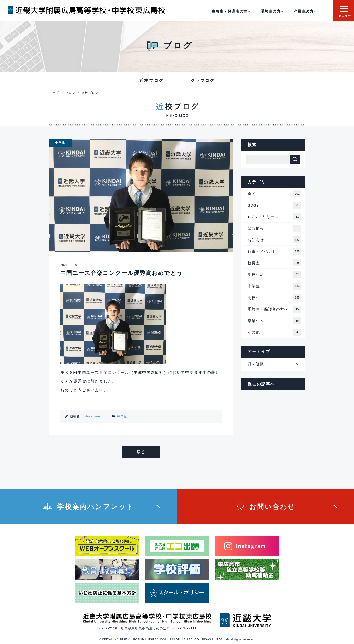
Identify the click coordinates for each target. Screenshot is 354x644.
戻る (141, 452)
